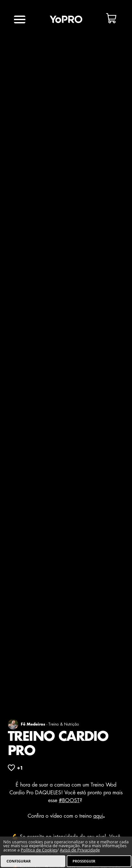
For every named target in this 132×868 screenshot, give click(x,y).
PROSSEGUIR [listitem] (84, 861)
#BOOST (69, 801)
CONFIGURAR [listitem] (19, 861)
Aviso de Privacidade (80, 850)
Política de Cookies (39, 850)
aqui (98, 816)
